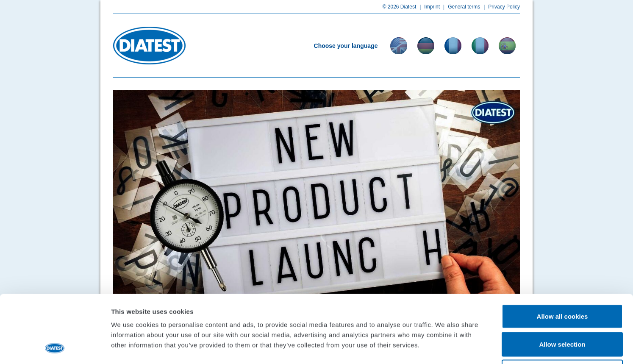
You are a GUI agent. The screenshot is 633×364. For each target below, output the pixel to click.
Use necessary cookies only (562, 308)
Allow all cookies (562, 253)
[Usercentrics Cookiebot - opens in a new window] (55, 347)
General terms (460, 7)
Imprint (428, 7)
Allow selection (562, 281)
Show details (445, 347)
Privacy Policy (500, 7)
